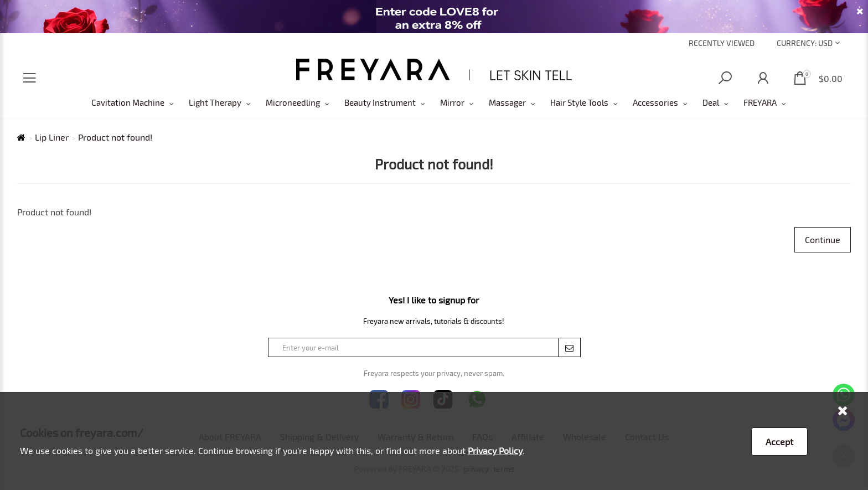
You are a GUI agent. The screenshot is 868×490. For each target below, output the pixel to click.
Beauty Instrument (380, 102)
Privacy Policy (495, 450)
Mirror (452, 102)
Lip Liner (52, 137)
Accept (779, 442)
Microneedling (293, 102)
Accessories (655, 102)
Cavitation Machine (128, 102)
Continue (823, 239)
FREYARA (760, 102)
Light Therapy (215, 102)
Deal (711, 102)
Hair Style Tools (579, 102)
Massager (507, 102)
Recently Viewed (722, 43)
